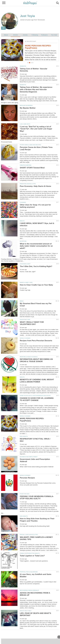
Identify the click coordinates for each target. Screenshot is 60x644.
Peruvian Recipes (27, 478)
